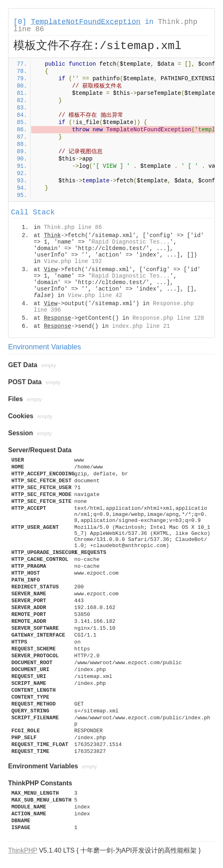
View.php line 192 (73, 261)
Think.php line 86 (73, 227)
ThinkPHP (23, 850)
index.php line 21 (141, 326)
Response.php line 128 (168, 318)
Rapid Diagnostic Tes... (131, 242)
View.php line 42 (95, 295)
